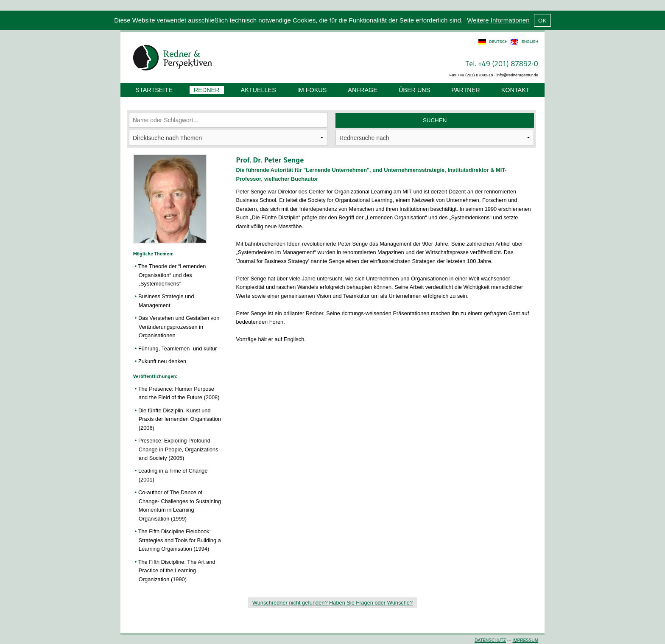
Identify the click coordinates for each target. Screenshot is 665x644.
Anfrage (363, 90)
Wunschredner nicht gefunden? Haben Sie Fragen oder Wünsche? (332, 603)
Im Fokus (312, 90)
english (530, 42)
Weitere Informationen (498, 20)
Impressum (525, 640)
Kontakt (516, 90)
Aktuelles (258, 90)
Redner (207, 90)
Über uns (414, 90)
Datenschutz (490, 640)
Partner (465, 90)
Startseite (154, 90)
